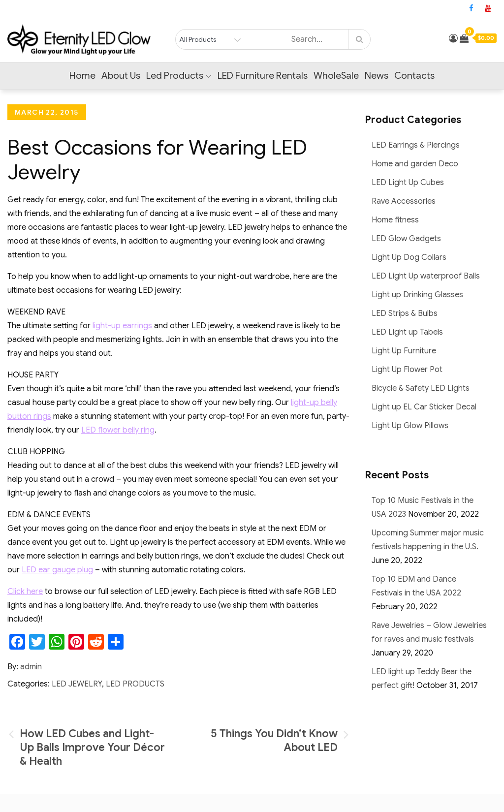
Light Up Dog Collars (409, 257)
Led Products (179, 76)
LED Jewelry (77, 684)
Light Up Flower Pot (407, 370)
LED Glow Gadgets (406, 239)
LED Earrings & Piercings (416, 145)
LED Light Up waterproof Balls (426, 276)
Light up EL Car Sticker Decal (424, 407)
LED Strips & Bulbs (405, 313)
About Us (121, 76)
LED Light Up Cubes (408, 183)
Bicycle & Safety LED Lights (421, 388)
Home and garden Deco (415, 164)
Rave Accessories (404, 201)
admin (31, 667)
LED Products (135, 684)
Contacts (414, 76)
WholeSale (336, 76)
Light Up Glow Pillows (410, 426)
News (377, 76)
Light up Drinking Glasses (417, 295)
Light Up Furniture (404, 351)
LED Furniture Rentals (263, 76)
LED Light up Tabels (407, 332)
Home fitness (395, 220)
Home (82, 76)
